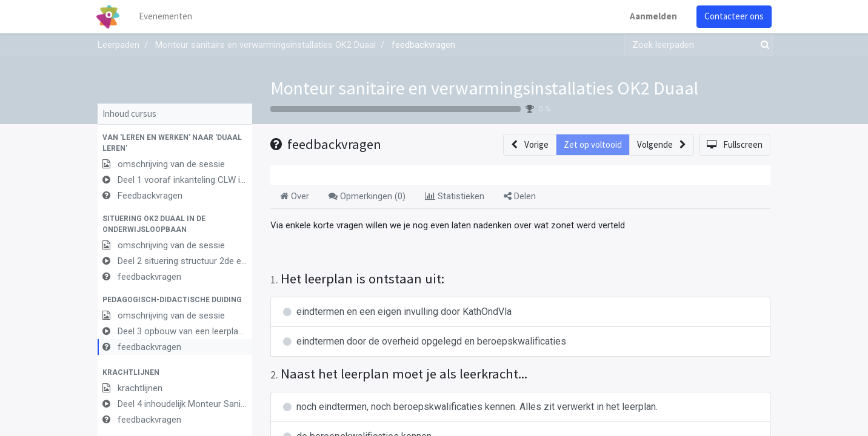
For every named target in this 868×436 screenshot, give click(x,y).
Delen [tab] (520, 196)
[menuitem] (167, 17)
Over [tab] (295, 196)
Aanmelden (652, 16)
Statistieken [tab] (455, 196)
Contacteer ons (733, 16)
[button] (175, 143)
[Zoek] (763, 45)
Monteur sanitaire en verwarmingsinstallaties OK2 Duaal (484, 88)
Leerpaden (119, 45)
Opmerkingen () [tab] (367, 196)
